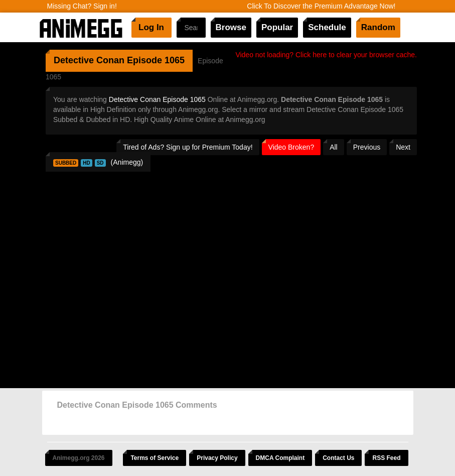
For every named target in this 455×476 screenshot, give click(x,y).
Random (378, 27)
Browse (231, 27)
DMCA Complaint (280, 458)
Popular (277, 27)
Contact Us (338, 458)
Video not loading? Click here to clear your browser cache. (326, 55)
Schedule (327, 27)
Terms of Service (155, 458)
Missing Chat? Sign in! (82, 6)
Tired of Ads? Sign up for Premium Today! (188, 147)
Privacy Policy (217, 458)
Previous (367, 147)
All (334, 147)
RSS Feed (386, 458)
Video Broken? (291, 147)
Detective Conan (89, 60)
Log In (151, 27)
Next (403, 147)
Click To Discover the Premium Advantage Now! (321, 6)
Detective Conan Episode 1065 (157, 99)
